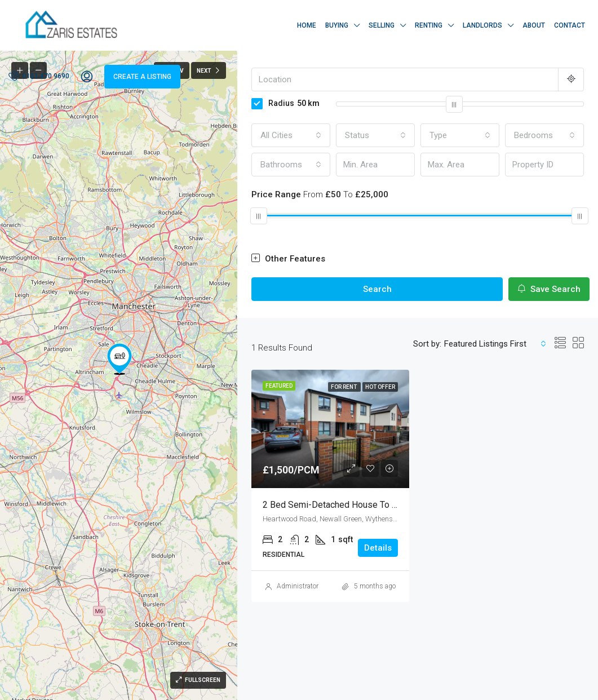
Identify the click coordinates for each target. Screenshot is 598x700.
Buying (337, 25)
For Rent (344, 387)
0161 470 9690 (39, 76)
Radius (285, 103)
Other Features (288, 259)
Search (377, 289)
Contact (570, 25)
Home (307, 25)
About (534, 25)
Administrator (298, 586)
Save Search (549, 289)
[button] (119, 359)
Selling (382, 25)
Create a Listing (142, 77)
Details (378, 548)
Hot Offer (380, 387)
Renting (429, 25)
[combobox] (291, 135)
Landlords (482, 25)
